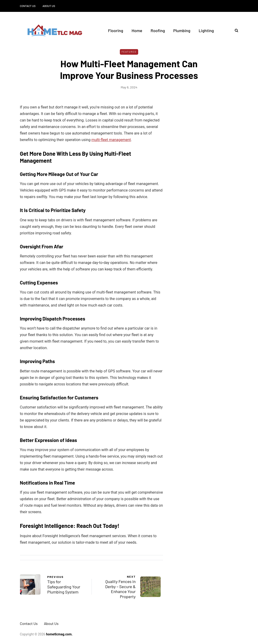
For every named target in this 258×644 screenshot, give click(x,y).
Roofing (158, 30)
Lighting (206, 30)
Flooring (116, 30)
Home (137, 30)
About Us (49, 6)
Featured (129, 52)
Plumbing (182, 30)
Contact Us (28, 6)
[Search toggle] (235, 30)
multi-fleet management (111, 140)
